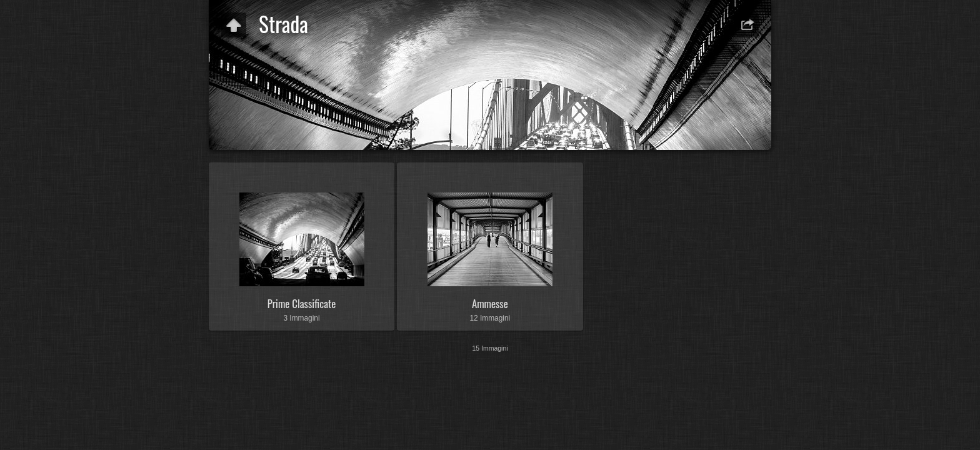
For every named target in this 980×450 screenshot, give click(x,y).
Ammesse (490, 303)
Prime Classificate (302, 303)
